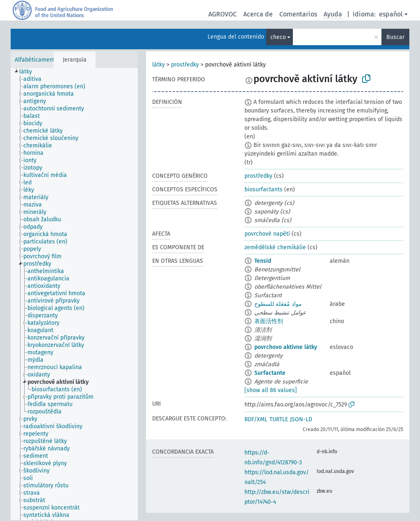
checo (278, 37)
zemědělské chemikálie (275, 247)
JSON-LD (301, 419)
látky (159, 65)
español (391, 14)
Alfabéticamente (37, 60)
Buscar (395, 37)
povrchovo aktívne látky (286, 347)
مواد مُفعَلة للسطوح (278, 304)
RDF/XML (256, 419)
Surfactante (270, 373)
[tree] (74, 294)
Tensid (263, 261)
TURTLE (279, 419)
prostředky (185, 65)
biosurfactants (264, 189)
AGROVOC (223, 14)
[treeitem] (29, 72)
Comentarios (298, 14)
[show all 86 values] (271, 390)
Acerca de (258, 14)
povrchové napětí (267, 234)
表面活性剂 (269, 321)
